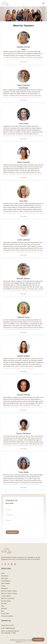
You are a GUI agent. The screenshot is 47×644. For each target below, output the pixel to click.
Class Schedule (5, 583)
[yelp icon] (12, 564)
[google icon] (15, 564)
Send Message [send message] (12, 532)
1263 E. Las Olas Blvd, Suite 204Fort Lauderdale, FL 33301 (10, 632)
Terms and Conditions (7, 616)
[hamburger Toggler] (45, 3)
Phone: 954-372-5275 (7, 625)
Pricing (3, 586)
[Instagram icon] (5, 564)
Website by (24, 642)
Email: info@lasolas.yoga (8, 628)
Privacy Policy (5, 614)
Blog (2, 611)
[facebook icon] (2, 564)
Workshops (4, 588)
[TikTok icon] (9, 564)
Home (3, 573)
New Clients (4, 576)
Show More (23, 62)
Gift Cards (4, 609)
